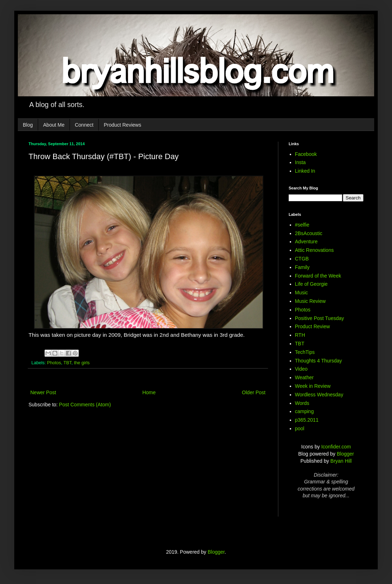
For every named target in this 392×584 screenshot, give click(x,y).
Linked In (305, 171)
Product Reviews (122, 125)
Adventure (306, 242)
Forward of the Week (318, 276)
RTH (300, 335)
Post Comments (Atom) (85, 405)
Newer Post (43, 392)
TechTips (305, 352)
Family (302, 267)
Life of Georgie (311, 284)
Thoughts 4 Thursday (319, 361)
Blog (28, 125)
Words (302, 403)
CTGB (302, 259)
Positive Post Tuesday (320, 318)
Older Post (254, 392)
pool (300, 428)
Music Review (310, 301)
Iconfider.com (336, 447)
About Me (54, 125)
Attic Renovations (314, 250)
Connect (84, 125)
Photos (54, 363)
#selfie (302, 225)
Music (302, 293)
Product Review (313, 326)
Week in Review (313, 386)
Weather (305, 377)
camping (305, 411)
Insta (300, 162)
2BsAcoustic (309, 233)
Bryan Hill (341, 461)
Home (149, 392)
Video (301, 369)
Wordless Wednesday (319, 395)
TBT (67, 363)
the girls (82, 363)
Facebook (306, 154)
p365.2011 (307, 420)
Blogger (345, 454)
